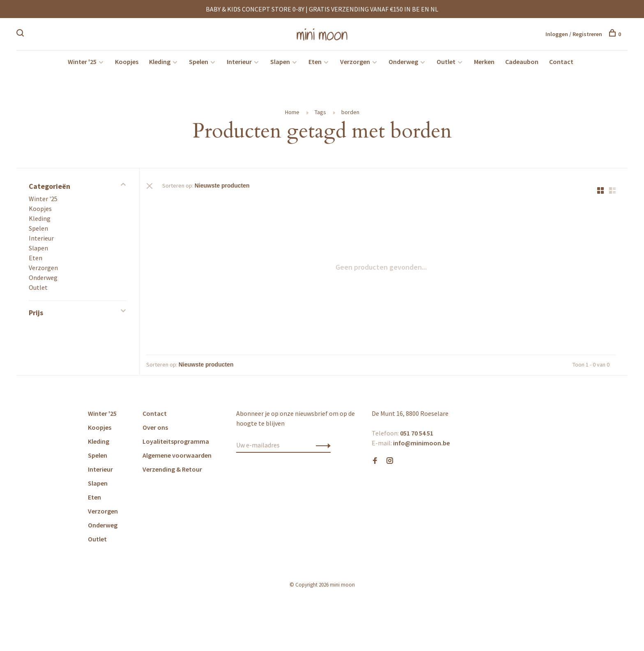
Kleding (160, 64)
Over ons (155, 430)
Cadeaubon (522, 64)
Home (292, 115)
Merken (484, 64)
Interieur (239, 64)
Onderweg (403, 64)
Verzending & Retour (172, 472)
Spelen (199, 64)
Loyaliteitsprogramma (176, 444)
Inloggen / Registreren (574, 34)
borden (350, 115)
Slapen (280, 64)
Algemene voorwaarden (177, 458)
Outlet (446, 64)
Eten (315, 64)
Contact (561, 64)
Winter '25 (82, 64)
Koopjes (127, 64)
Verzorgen (355, 64)
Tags (320, 115)
